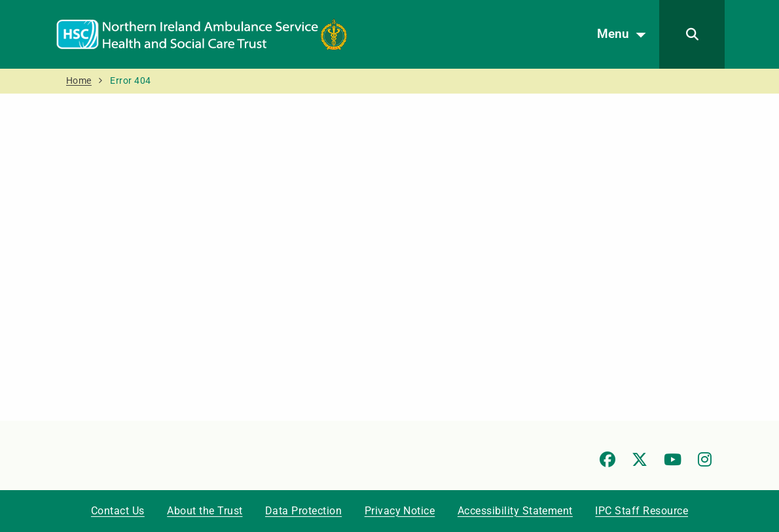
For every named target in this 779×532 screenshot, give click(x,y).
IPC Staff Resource (642, 511)
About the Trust (205, 511)
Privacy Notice (400, 511)
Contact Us (118, 511)
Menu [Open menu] (625, 35)
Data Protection (303, 511)
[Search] (692, 34)
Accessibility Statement (515, 511)
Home (79, 81)
